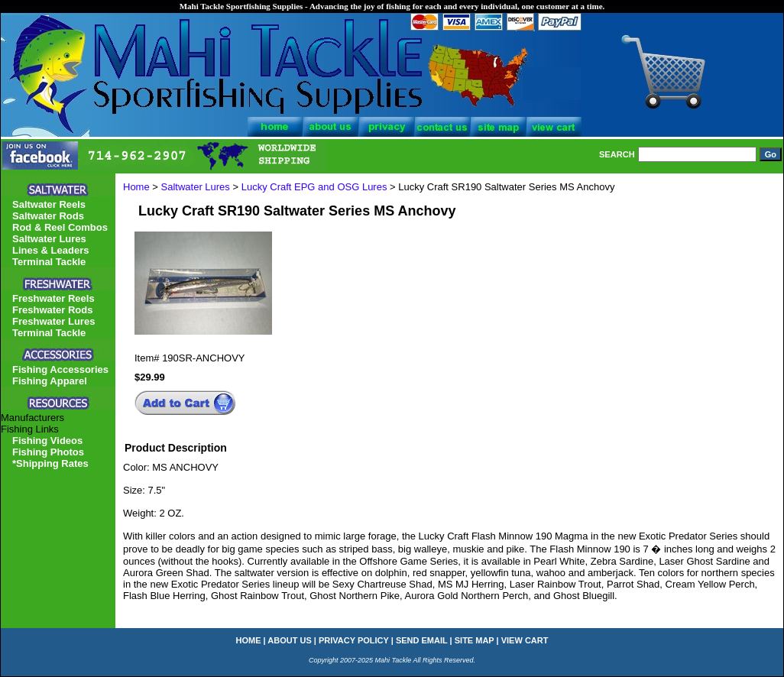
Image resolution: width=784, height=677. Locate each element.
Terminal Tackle (49, 262)
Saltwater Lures (196, 187)
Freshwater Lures (53, 321)
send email (422, 640)
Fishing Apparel (50, 381)
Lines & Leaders (50, 250)
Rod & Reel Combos (60, 227)
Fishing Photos (48, 452)
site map (475, 640)
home (249, 640)
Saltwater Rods (48, 216)
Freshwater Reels (53, 298)
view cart (525, 640)
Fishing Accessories (60, 369)
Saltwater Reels (49, 204)
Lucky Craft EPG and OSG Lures (314, 187)
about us (289, 640)
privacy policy (354, 640)
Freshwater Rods (52, 310)
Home (136, 187)
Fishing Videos (47, 441)
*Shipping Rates (50, 463)
